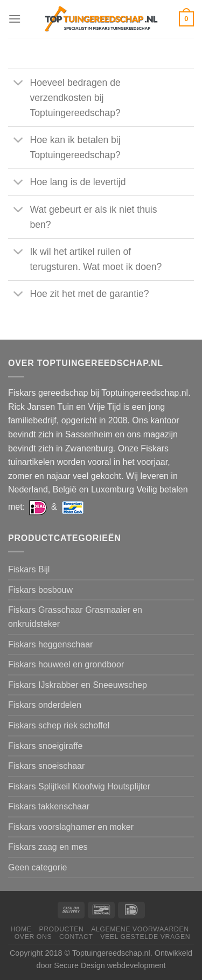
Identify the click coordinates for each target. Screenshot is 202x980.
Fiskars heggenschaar (50, 644)
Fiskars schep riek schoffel (59, 725)
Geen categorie (37, 867)
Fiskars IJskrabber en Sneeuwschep (78, 685)
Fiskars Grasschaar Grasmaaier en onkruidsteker (75, 617)
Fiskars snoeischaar (46, 766)
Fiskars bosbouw (40, 590)
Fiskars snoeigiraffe (45, 746)
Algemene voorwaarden (140, 929)
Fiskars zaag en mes (48, 847)
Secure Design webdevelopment (110, 965)
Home (21, 929)
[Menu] (15, 19)
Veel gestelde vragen (145, 937)
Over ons (33, 937)
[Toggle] (19, 83)
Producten (61, 929)
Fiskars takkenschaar (49, 806)
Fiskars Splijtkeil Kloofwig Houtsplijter (79, 786)
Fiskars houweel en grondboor (66, 664)
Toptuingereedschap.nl (111, 953)
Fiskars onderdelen (45, 705)
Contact (76, 937)
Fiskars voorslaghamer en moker (71, 827)
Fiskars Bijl (29, 569)
